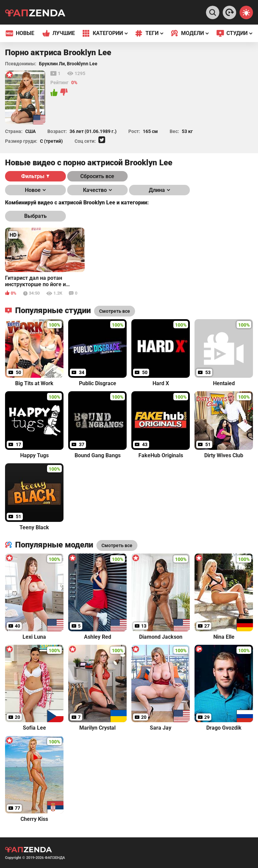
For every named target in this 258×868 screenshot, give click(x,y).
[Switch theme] (246, 12)
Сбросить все (97, 176)
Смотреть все (117, 545)
